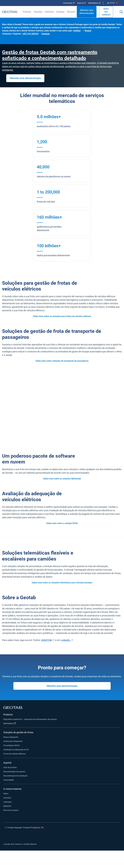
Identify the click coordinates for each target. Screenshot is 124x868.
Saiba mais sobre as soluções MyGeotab (62, 479)
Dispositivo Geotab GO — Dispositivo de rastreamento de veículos (30, 719)
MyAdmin (7, 806)
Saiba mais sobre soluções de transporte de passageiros (62, 361)
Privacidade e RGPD (12, 745)
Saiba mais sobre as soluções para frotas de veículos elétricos (62, 316)
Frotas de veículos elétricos (14, 754)
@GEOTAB (46, 640)
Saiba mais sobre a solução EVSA (62, 523)
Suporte (81, 3)
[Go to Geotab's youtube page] (115, 835)
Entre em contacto (106, 12)
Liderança (7, 802)
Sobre (6, 794)
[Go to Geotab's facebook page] (92, 835)
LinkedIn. (66, 640)
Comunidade (9, 780)
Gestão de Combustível (13, 741)
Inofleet (77, 31)
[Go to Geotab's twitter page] (100, 835)
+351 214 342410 (30, 34)
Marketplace (94, 3)
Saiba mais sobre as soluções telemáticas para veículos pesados (62, 583)
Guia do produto (10, 767)
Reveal (88, 31)
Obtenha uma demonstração (87, 12)
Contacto (46, 34)
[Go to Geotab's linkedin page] (108, 835)
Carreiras (7, 798)
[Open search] (121, 12)
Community (69, 3)
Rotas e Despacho (11, 737)
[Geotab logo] (10, 12)
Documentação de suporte (14, 772)
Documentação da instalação (15, 776)
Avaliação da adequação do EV (16, 750)
